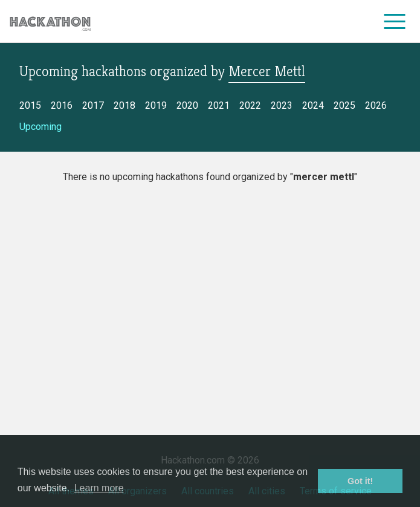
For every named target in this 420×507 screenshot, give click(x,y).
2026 (376, 105)
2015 (30, 105)
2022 (250, 105)
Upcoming (40, 127)
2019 (156, 105)
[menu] (395, 21)
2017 (93, 105)
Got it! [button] (360, 481)
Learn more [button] (99, 488)
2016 (62, 105)
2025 (344, 105)
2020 (187, 105)
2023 (282, 105)
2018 (124, 105)
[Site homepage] (50, 21)
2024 (313, 105)
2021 (219, 105)
